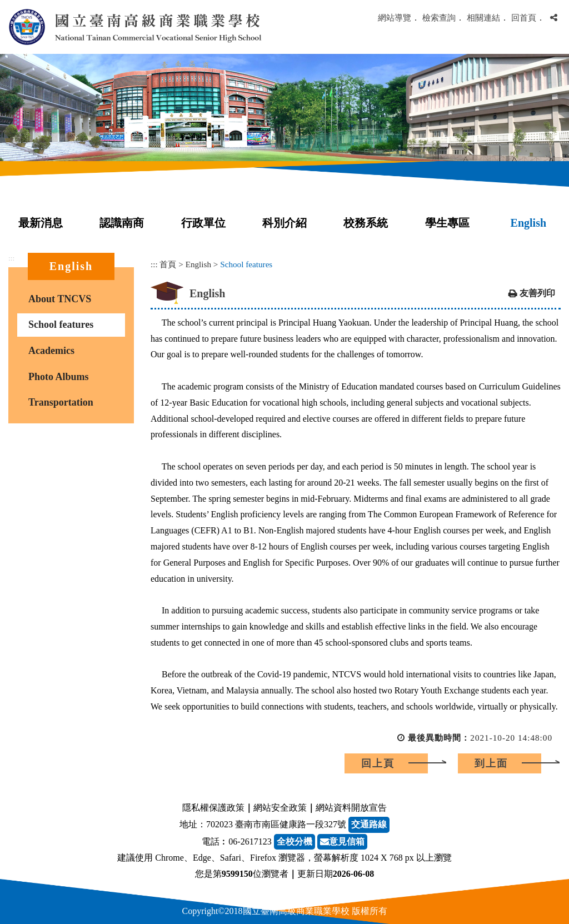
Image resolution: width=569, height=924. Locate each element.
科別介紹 (284, 223)
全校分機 (295, 841)
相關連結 (483, 18)
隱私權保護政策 (213, 808)
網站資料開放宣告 (351, 808)
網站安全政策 (280, 808)
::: (11, 258)
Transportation (61, 402)
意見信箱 (342, 841)
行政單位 (203, 223)
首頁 (168, 264)
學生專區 (447, 223)
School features (61, 324)
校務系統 (366, 223)
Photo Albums (59, 377)
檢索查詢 (439, 18)
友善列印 (537, 293)
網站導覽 (395, 18)
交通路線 (369, 824)
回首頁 (524, 18)
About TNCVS (60, 299)
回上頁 (378, 763)
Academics (51, 351)
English (528, 223)
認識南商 (122, 223)
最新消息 (41, 223)
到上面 (491, 763)
